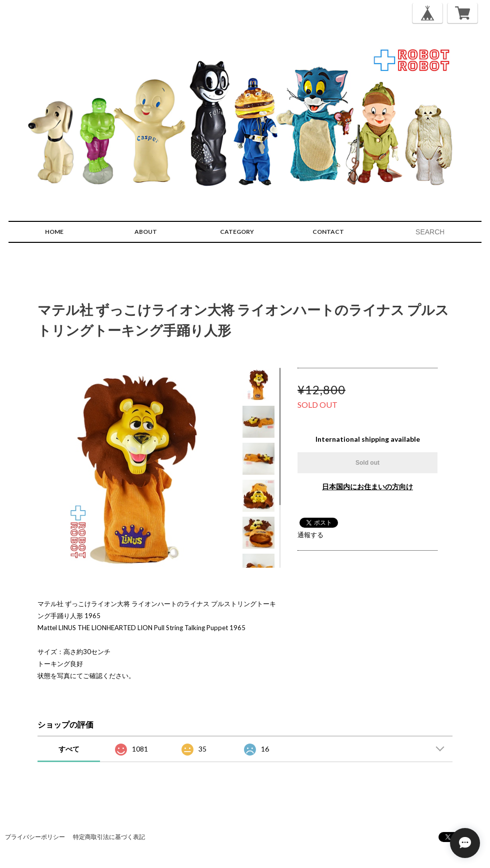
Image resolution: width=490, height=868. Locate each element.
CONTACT (328, 232)
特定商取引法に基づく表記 (109, 837)
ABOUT (146, 232)
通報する (310, 535)
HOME (54, 232)
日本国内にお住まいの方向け (367, 486)
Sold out (367, 463)
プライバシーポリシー (35, 837)
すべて (69, 749)
